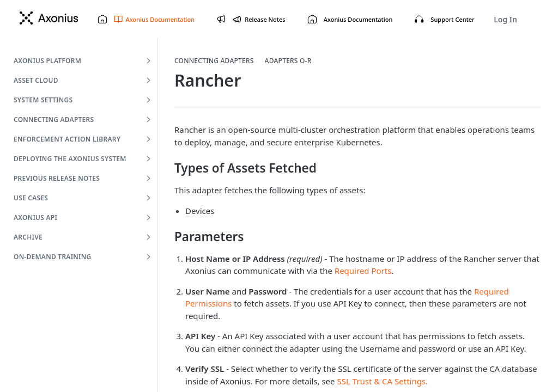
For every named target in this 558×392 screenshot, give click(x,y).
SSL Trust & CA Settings (381, 381)
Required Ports (363, 271)
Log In (505, 19)
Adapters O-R (288, 61)
